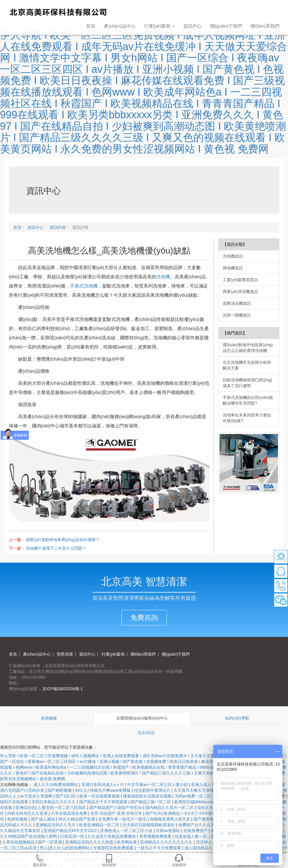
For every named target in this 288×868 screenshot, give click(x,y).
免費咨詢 (144, 617)
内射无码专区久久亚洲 (28, 813)
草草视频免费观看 (156, 836)
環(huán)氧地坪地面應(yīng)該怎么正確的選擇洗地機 (248, 348)
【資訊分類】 (235, 244)
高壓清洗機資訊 (237, 303)
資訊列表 (57, 227)
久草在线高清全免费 (70, 813)
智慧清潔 (64, 654)
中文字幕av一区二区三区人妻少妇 (158, 785)
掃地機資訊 (233, 268)
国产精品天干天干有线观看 (104, 802)
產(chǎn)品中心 (120, 26)
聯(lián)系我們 (265, 26)
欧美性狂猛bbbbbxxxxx (196, 802)
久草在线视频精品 (19, 842)
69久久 (81, 790)
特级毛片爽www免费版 (111, 790)
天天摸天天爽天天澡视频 (196, 790)
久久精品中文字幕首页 (21, 831)
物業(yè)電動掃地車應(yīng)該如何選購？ (63, 540)
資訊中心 (192, 26)
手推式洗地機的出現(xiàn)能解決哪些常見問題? (248, 400)
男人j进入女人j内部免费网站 (65, 848)
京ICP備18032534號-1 (62, 689)
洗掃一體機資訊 (237, 315)
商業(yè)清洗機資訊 (240, 292)
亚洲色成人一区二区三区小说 (127, 831)
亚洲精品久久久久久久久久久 (167, 842)
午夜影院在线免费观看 (114, 848)
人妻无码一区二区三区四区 (62, 808)
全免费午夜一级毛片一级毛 (123, 819)
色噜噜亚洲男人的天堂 (171, 819)
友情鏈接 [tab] (49, 718)
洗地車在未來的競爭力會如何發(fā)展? (247, 418)
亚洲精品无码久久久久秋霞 (90, 842)
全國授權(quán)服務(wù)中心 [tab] (142, 718)
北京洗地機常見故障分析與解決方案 (247, 365)
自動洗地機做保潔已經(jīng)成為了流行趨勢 (247, 383)
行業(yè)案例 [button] (159, 26)
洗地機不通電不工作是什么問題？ (56, 548)
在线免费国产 (196, 831)
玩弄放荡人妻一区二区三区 (199, 836)
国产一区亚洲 (50, 842)
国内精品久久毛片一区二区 (170, 808)
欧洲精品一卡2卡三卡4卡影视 (191, 813)
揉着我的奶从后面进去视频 (148, 796)
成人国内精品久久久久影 (207, 848)
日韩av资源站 (168, 831)
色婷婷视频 (18, 819)
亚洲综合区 (25, 808)
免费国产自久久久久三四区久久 (207, 825)
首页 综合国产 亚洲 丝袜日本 (117, 813)
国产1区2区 (66, 796)
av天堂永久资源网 (37, 796)
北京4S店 (146, 733)
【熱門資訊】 (235, 333)
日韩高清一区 (73, 836)
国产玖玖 (153, 813)
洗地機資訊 (233, 256)
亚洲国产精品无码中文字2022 (71, 831)
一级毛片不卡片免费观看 (159, 848)
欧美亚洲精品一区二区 (100, 825)
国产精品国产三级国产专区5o (116, 808)
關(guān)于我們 (226, 26)
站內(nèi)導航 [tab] (237, 718)
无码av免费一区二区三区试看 (202, 796)
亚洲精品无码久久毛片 (56, 825)
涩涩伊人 (205, 842)
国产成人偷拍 (43, 819)
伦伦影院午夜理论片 (153, 790)
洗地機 (163, 277)
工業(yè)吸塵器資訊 (240, 280)
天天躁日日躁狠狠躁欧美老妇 (149, 825)
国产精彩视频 (60, 790)
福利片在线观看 (15, 802)
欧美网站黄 (127, 842)
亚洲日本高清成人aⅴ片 (103, 785)
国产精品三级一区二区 (151, 802)
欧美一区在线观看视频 (100, 796)
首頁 (91, 26)
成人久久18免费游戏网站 (56, 785)
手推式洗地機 (84, 286)
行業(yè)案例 (112, 654)
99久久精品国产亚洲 (77, 819)
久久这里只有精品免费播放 (112, 836)
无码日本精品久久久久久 (54, 802)
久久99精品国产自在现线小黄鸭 (29, 836)
